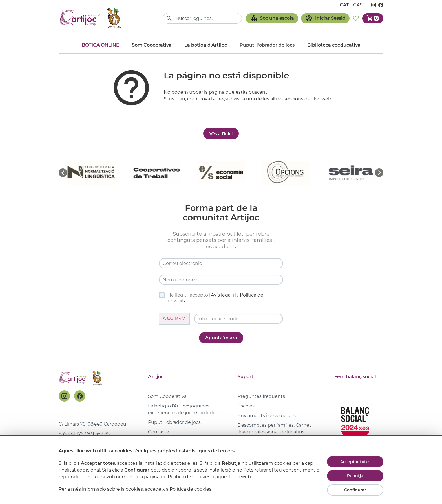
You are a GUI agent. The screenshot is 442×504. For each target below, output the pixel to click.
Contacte (159, 432)
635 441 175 (71, 434)
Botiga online (100, 45)
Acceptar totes (355, 462)
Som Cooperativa (152, 45)
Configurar (355, 490)
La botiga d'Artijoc (206, 45)
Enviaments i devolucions (267, 416)
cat (344, 5)
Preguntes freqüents (261, 396)
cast (359, 5)
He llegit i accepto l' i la (211, 298)
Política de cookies (191, 489)
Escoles (246, 406)
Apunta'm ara (221, 338)
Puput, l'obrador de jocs (174, 422)
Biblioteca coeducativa (334, 45)
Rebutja (355, 476)
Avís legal (221, 295)
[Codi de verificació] (238, 319)
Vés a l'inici (221, 134)
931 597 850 (100, 434)
